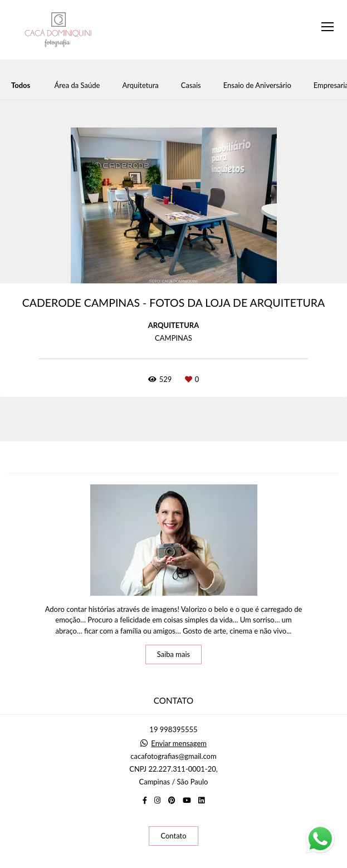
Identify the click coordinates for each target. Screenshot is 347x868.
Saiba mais (174, 654)
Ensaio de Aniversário (257, 85)
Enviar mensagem (179, 744)
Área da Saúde (77, 85)
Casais (191, 85)
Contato (173, 836)
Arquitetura (140, 85)
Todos (21, 85)
